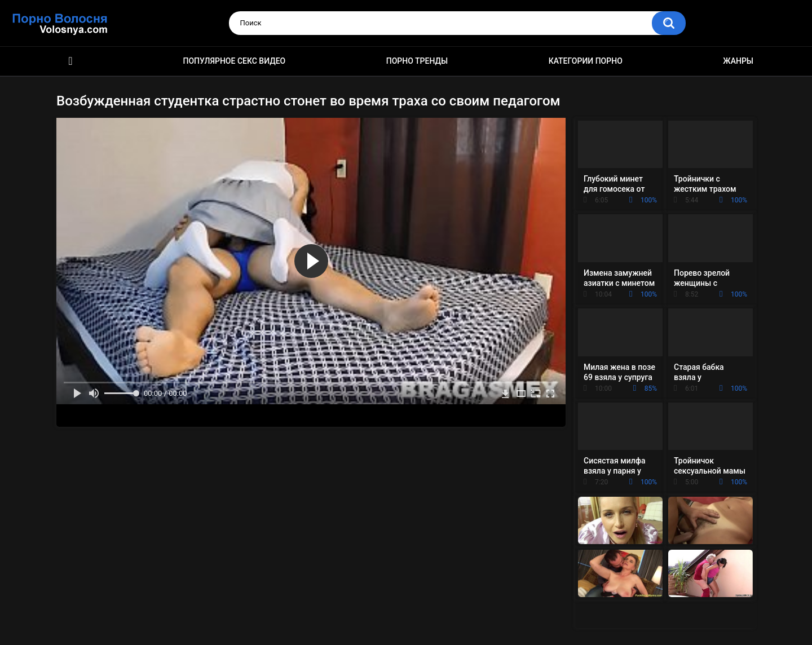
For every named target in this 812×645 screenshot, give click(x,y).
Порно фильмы (70, 61)
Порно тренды (417, 61)
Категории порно (586, 61)
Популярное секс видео (235, 61)
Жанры (738, 61)
